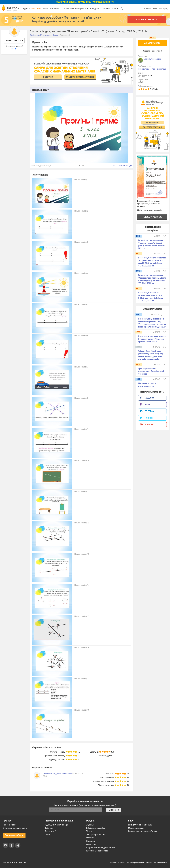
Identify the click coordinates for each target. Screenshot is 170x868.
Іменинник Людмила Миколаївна (57, 773)
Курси (47, 835)
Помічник (56, 8)
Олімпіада (105, 9)
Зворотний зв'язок (14, 835)
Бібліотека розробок (96, 828)
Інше (115, 9)
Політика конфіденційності (156, 862)
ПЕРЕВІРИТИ (113, 810)
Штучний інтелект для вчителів (101, 848)
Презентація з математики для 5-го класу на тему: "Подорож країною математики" (152, 339)
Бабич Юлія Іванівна (152, 59)
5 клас (152, 69)
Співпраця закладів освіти (15, 828)
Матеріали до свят (137, 828)
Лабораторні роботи (96, 835)
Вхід (155, 9)
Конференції (50, 831)
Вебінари (49, 828)
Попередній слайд (41, 166)
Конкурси (94, 9)
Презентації (161, 69)
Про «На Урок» (9, 825)
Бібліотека (36, 9)
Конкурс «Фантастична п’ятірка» (143, 831)
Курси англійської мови (97, 851)
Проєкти (90, 838)
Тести (46, 9)
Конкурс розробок (66, 17)
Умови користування (135, 862)
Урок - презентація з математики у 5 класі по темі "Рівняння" (151, 371)
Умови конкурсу (147, 19)
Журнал (26, 9)
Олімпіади (91, 844)
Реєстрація (164, 9)
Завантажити (152, 43)
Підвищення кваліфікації (75, 9)
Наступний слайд (122, 166)
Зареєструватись (15, 41)
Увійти (14, 49)
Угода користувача (118, 862)
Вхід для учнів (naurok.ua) (140, 825)
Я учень (147, 9)
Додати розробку (152, 217)
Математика (143, 69)
